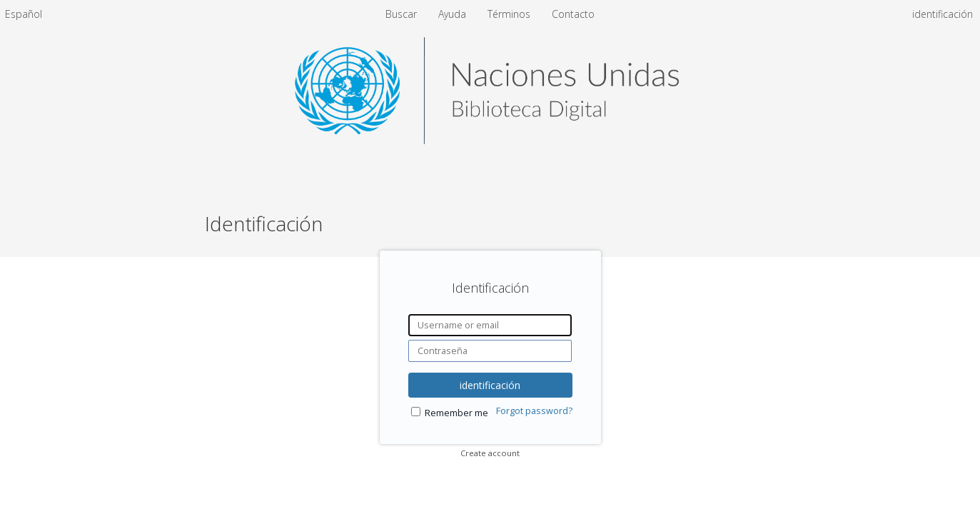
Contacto (573, 14)
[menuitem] (24, 14)
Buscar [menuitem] (401, 14)
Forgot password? (534, 411)
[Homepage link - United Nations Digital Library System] (490, 140)
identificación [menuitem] (943, 14)
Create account (490, 453)
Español (24, 14)
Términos (510, 14)
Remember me (456, 413)
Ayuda (454, 14)
